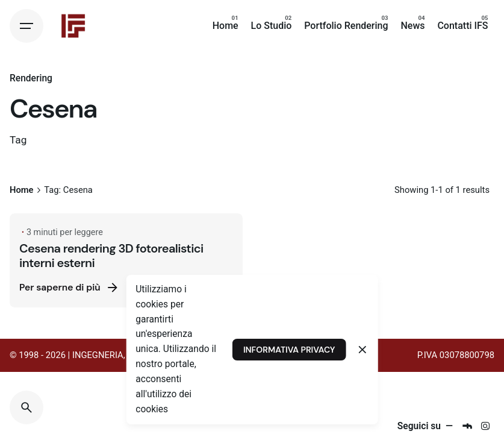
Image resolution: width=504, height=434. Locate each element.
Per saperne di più (70, 288)
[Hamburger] (26, 26)
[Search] (26, 407)
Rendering (31, 78)
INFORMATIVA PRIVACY (289, 350)
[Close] (362, 350)
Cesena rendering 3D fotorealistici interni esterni (111, 256)
